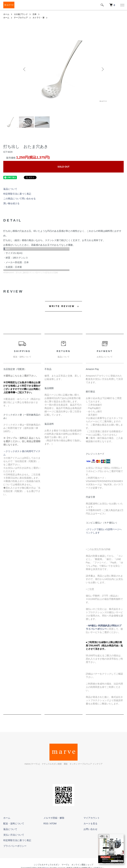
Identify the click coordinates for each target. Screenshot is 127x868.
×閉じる (104, 836)
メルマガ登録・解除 (54, 818)
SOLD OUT (63, 167)
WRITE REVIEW (62, 306)
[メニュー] (122, 5)
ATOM (53, 824)
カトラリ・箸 (39, 18)
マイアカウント (92, 818)
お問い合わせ (90, 829)
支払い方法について (14, 835)
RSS (46, 824)
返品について (10, 189)
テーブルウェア (21, 18)
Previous (25, 69)
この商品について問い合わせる (20, 199)
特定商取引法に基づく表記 (17, 194)
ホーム (6, 14)
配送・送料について (14, 824)
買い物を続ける (11, 203)
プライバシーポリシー (15, 846)
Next (102, 69)
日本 (35, 14)
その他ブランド (21, 14)
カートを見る (90, 824)
